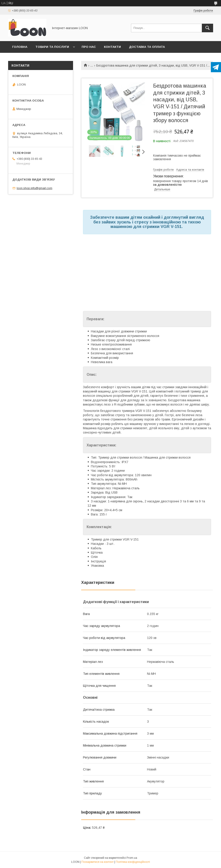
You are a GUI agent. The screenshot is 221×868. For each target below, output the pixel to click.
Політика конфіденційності (133, 862)
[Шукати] (207, 28)
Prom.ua (132, 858)
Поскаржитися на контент (98, 862)
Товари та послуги (52, 47)
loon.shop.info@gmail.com (35, 188)
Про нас (89, 47)
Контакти (112, 47)
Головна (20, 47)
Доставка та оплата (147, 47)
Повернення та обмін (31, 59)
